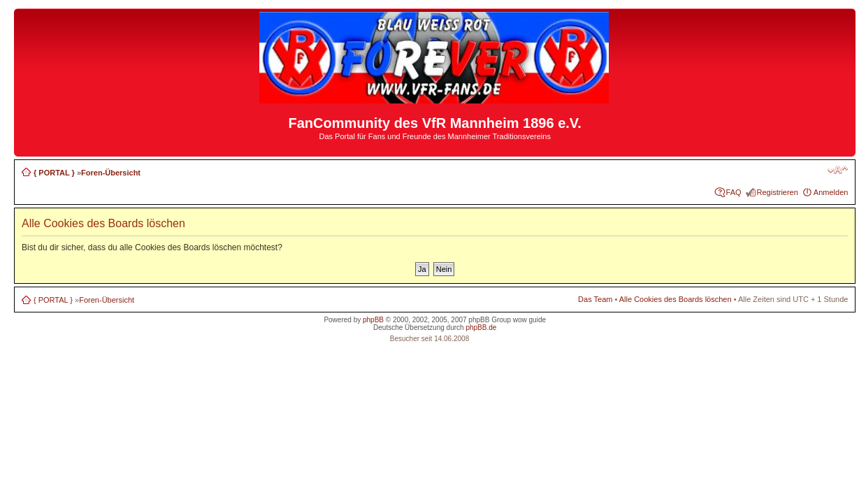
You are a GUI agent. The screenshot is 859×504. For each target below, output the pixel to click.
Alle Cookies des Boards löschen (676, 299)
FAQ (734, 192)
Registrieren (778, 192)
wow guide (529, 320)
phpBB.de (481, 327)
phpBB (373, 320)
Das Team (595, 299)
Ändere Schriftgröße (838, 170)
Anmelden (831, 192)
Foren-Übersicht (111, 173)
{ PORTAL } (54, 173)
